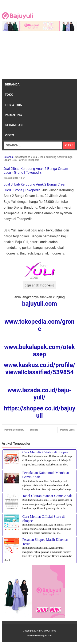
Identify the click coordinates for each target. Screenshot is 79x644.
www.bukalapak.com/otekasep (39, 351)
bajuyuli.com (40, 304)
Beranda (12, 84)
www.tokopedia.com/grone (39, 325)
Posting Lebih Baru (14, 430)
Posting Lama (67, 430)
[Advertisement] (39, 56)
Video (9, 135)
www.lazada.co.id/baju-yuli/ (40, 394)
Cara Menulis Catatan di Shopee (45, 452)
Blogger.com (46, 636)
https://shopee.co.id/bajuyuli (39, 412)
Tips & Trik (13, 105)
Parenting (13, 115)
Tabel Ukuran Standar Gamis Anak (47, 496)
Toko (9, 95)
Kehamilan (14, 125)
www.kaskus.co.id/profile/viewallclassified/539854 (39, 369)
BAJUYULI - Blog (48, 631)
